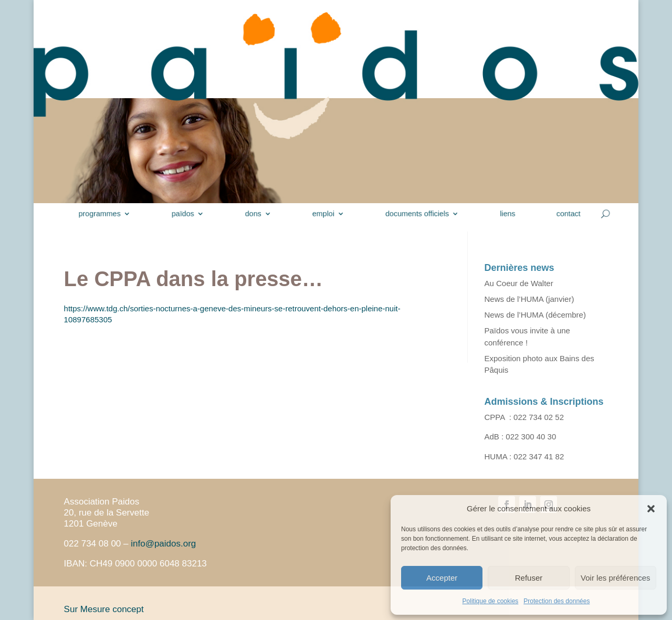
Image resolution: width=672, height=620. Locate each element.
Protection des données (556, 601)
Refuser (529, 578)
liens (496, 214)
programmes (117, 214)
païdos (194, 214)
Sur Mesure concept (104, 609)
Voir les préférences (616, 578)
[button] (651, 509)
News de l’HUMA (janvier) (529, 299)
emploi (325, 214)
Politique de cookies (491, 601)
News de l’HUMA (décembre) (535, 315)
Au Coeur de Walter (519, 283)
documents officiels (412, 214)
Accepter (442, 578)
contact (553, 214)
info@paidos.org (163, 544)
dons (260, 214)
